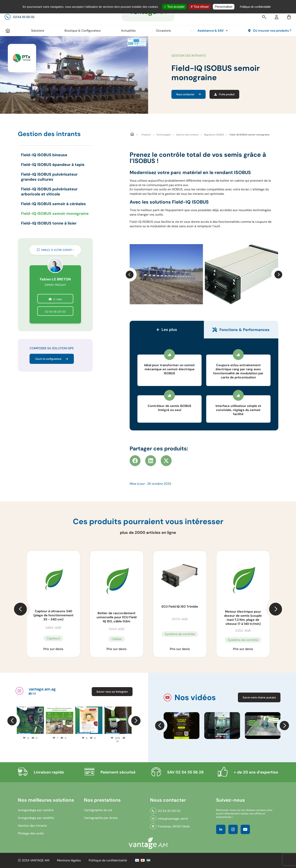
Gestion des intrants (187, 135)
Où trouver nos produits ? (272, 31)
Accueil (8, 31)
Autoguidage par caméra (36, 810)
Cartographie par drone (101, 818)
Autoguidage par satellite (36, 818)
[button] (130, 275)
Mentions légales (69, 860)
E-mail (55, 299)
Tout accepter (174, 7)
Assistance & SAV (213, 31)
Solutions (38, 31)
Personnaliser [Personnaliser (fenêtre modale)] (224, 7)
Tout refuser (200, 7)
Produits (146, 135)
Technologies (163, 135)
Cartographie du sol (98, 810)
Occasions (163, 31)
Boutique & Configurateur (83, 31)
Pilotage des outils (31, 833)
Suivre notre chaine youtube (259, 697)
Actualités (128, 31)
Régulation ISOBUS (214, 135)
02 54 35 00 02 (55, 312)
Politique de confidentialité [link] (255, 7)
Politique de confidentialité (108, 860)
